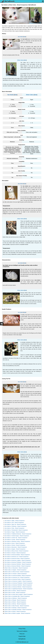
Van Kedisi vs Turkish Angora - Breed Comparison (17, 536)
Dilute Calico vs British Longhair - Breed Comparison (18, 613)
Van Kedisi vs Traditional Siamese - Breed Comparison (18, 534)
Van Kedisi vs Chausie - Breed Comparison (15, 553)
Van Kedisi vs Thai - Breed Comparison (14, 523)
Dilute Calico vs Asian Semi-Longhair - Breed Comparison (19, 594)
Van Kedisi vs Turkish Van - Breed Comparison (16, 538)
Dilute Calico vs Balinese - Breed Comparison (16, 598)
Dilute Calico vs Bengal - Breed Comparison (15, 600)
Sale (25, 37)
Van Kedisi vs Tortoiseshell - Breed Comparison (16, 530)
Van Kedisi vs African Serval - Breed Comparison (17, 551)
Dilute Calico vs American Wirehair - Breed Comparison (18, 587)
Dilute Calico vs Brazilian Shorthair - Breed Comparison (18, 610)
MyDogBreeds (22, 639)
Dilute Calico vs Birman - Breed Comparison (15, 604)
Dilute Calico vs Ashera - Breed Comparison (15, 591)
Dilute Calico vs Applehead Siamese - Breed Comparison (19, 589)
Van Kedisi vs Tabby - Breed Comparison (15, 521)
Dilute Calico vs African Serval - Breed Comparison (17, 572)
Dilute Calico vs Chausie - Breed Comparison (16, 574)
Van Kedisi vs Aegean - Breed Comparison (15, 549)
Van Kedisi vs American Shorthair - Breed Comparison (18, 564)
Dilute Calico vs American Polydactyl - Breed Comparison (19, 583)
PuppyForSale (22, 636)
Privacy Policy (22, 629)
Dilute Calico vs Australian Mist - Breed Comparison (17, 596)
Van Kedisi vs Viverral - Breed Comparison (15, 545)
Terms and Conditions (22, 631)
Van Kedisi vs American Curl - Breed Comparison (17, 557)
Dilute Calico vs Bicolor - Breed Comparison (15, 602)
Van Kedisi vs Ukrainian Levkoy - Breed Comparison (17, 541)
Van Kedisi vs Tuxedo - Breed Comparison (15, 540)
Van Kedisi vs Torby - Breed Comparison (15, 528)
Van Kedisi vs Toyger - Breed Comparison (15, 532)
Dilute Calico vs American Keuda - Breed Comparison (18, 579)
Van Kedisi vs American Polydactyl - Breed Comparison (18, 562)
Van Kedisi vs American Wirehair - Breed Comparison (18, 566)
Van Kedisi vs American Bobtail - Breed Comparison (17, 555)
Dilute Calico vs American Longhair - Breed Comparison (18, 581)
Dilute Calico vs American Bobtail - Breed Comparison (18, 576)
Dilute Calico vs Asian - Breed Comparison (15, 593)
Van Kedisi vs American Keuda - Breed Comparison (17, 558)
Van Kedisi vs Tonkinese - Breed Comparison (16, 526)
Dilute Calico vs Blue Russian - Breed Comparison (17, 606)
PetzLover (22, 634)
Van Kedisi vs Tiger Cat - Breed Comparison (15, 524)
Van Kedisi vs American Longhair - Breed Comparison (18, 560)
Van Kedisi (20, 37)
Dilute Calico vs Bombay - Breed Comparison (16, 608)
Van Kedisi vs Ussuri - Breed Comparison (15, 543)
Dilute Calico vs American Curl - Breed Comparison (17, 577)
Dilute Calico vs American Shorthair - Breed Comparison (18, 585)
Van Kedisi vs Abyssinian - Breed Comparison (16, 547)
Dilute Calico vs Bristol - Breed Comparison (15, 611)
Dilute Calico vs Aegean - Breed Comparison (16, 570)
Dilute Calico (20, 60)
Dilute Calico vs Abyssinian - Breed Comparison (16, 568)
